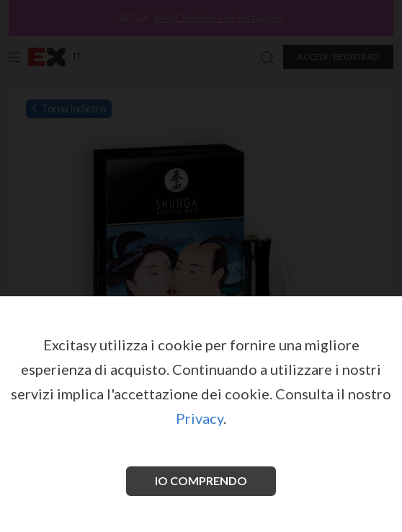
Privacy (200, 418)
